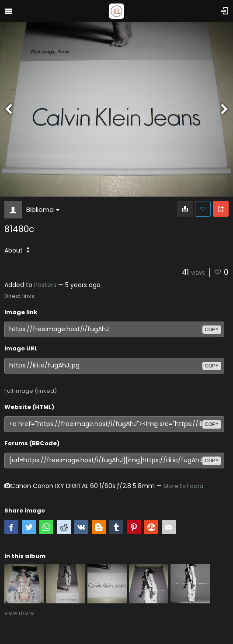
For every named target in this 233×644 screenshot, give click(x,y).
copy (212, 329)
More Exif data (183, 486)
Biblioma (43, 209)
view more (19, 613)
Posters (45, 285)
